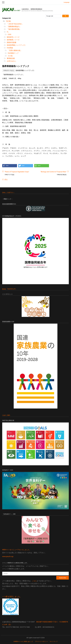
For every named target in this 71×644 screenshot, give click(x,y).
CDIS (9, 34)
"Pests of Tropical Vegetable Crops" (17, 172)
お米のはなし (11, 61)
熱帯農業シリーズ (13, 40)
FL (8, 32)
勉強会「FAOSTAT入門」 (10, 289)
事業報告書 (11, 58)
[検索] (53, 16)
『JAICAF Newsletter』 (15, 24)
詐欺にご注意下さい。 (9, 193)
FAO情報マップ (13, 53)
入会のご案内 (6, 415)
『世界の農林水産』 (15, 50)
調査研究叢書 (11, 42)
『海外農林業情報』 (14, 29)
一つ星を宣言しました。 (12, 597)
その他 (10, 56)
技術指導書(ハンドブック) (16, 45)
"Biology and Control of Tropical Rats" (53, 172)
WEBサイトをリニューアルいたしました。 (17, 550)
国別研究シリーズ (13, 37)
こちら (34, 581)
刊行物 (8, 21)
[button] (10, 166)
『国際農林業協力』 (14, 27)
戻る (6, 180)
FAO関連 (10, 48)
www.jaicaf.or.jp (8, 556)
